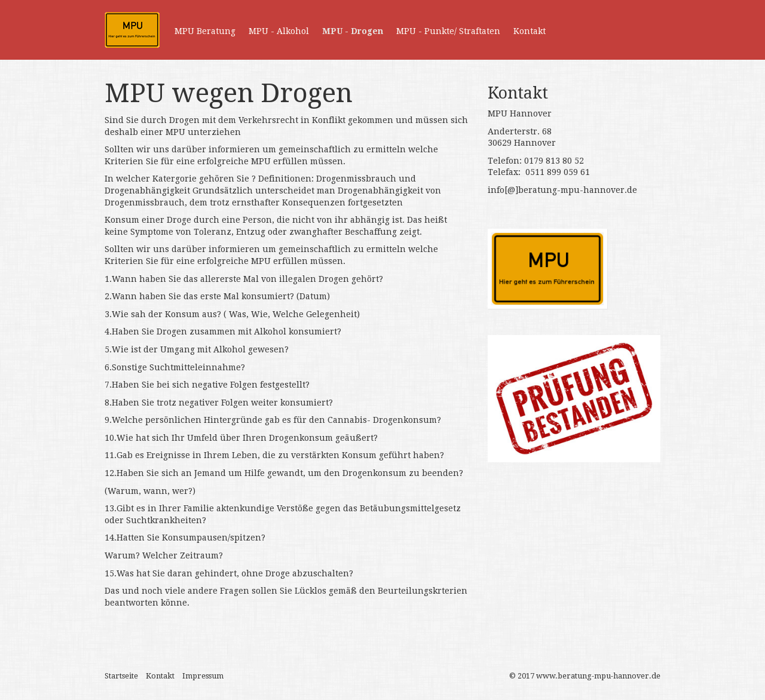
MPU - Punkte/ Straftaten (448, 31)
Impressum (203, 676)
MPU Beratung (205, 31)
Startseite (121, 676)
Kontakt (530, 31)
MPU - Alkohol (279, 31)
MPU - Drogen (353, 31)
